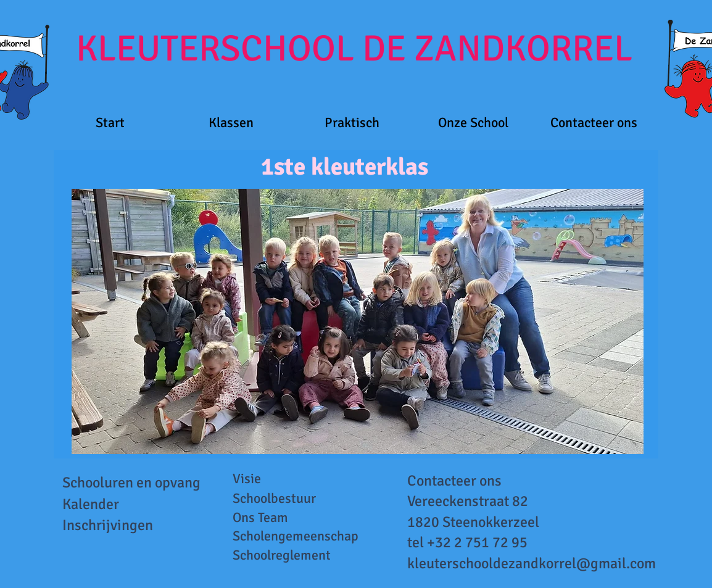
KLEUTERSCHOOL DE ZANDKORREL (354, 49)
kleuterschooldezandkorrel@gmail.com (532, 563)
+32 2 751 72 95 (477, 542)
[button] (231, 122)
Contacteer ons (454, 481)
